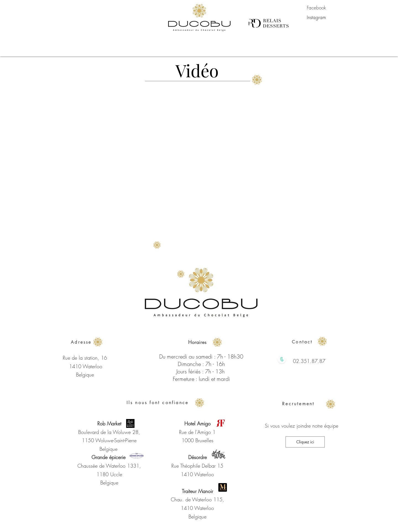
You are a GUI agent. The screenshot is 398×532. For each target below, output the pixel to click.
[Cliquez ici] (305, 442)
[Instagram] (316, 17)
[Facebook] (316, 8)
